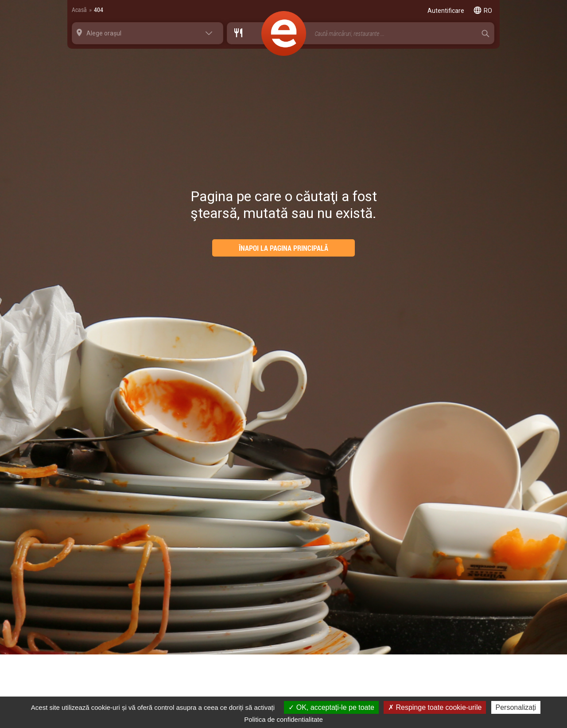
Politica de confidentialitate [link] (283, 719)
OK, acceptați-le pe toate (331, 707)
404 (99, 10)
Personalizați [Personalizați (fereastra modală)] (516, 707)
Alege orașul (104, 33)
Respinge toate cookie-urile (435, 707)
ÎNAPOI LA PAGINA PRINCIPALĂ (283, 248)
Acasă (79, 10)
